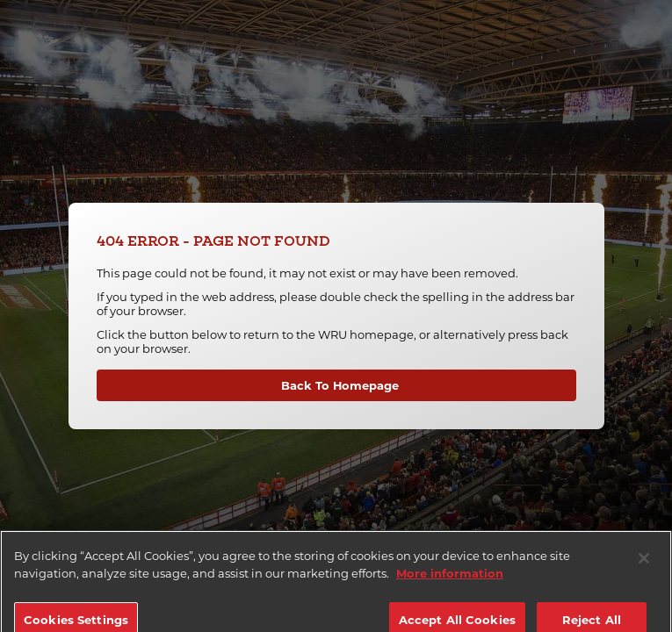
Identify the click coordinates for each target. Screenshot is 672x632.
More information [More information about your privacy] (450, 581)
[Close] (644, 566)
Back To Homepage (340, 385)
